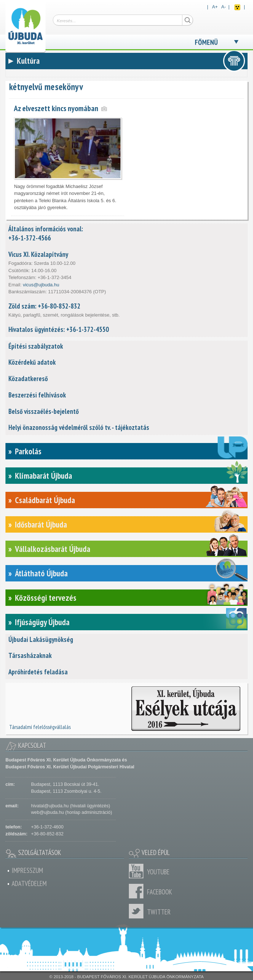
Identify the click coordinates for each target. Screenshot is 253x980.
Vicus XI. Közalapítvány (38, 254)
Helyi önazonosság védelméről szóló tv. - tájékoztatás (79, 427)
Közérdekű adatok (32, 362)
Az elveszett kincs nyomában (56, 108)
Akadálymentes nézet (237, 7)
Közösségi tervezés (46, 598)
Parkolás (28, 451)
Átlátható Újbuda (41, 573)
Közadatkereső (28, 379)
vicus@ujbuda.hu (41, 285)
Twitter (138, 911)
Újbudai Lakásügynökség (41, 639)
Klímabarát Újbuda (44, 476)
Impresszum (27, 870)
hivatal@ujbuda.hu (50, 806)
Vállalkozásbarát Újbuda (53, 549)
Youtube (138, 871)
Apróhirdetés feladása (38, 672)
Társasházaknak (30, 655)
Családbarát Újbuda (45, 500)
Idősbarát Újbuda (41, 524)
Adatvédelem (29, 883)
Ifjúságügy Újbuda (42, 622)
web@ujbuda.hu (47, 812)
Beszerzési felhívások (37, 395)
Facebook (138, 891)
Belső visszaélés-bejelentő (44, 411)
